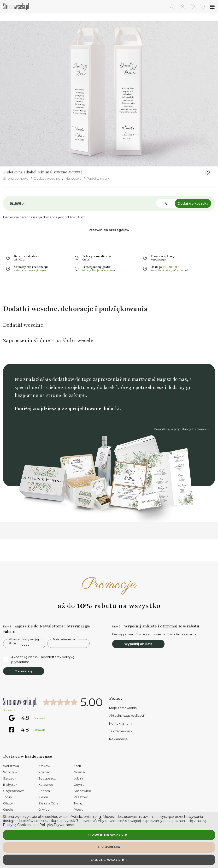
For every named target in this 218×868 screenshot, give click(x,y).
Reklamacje (118, 739)
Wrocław (10, 772)
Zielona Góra (48, 803)
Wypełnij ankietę (138, 644)
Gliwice (44, 809)
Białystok (10, 785)
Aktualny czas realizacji (127, 715)
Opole (8, 809)
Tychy (78, 803)
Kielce (43, 797)
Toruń (8, 797)
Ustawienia (109, 847)
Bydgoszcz (47, 778)
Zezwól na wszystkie (109, 835)
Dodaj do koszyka (193, 203)
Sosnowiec (82, 791)
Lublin (78, 778)
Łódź (78, 766)
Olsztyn (9, 803)
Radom (44, 791)
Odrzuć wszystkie (109, 860)
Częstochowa (14, 791)
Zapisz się (24, 671)
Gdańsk (80, 772)
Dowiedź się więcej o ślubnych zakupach (181, 429)
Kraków (44, 766)
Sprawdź (9, 710)
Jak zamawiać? (121, 731)
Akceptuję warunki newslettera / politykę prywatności (39, 659)
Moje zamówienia (123, 708)
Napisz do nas (172, 379)
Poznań (44, 772)
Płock (78, 809)
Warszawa (11, 766)
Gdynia (79, 785)
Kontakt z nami (121, 723)
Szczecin (10, 778)
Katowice (46, 785)
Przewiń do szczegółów (109, 230)
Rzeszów (81, 797)
